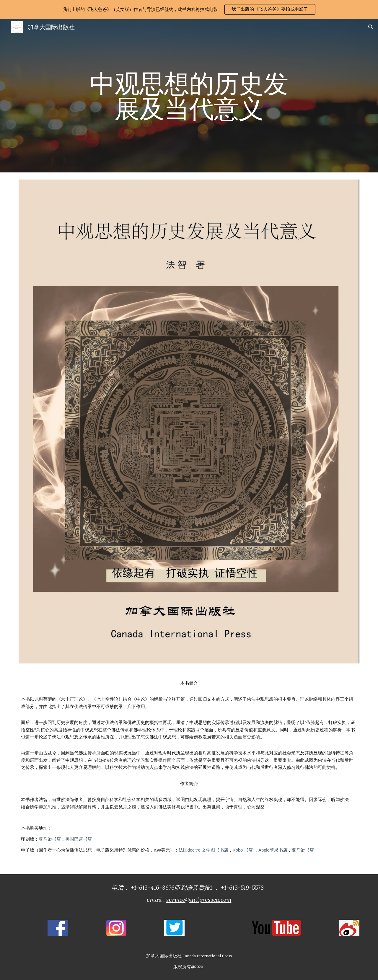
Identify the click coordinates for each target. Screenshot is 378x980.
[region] (189, 9)
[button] (270, 9)
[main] (189, 96)
